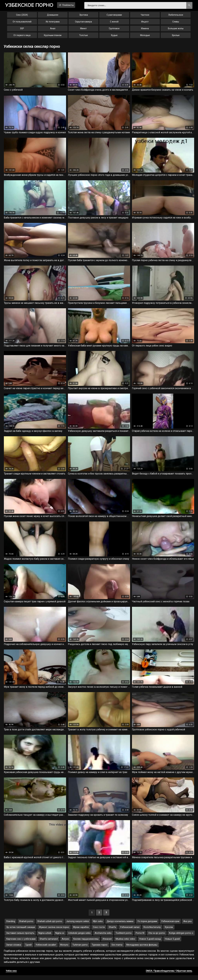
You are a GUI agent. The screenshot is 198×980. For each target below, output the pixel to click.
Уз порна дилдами (147, 926)
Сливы (176, 23)
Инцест (145, 23)
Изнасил (107, 944)
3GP (22, 30)
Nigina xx (60, 938)
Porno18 (140, 938)
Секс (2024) (22, 16)
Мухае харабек (81, 932)
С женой (114, 23)
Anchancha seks (103, 938)
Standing (11, 926)
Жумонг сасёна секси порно (54, 932)
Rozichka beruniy (152, 932)
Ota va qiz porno (157, 938)
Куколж (169, 932)
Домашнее (53, 16)
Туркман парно (100, 950)
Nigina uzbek (45, 938)
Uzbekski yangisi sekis (79, 938)
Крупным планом (53, 36)
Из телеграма (53, 23)
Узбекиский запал (130, 932)
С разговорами (114, 16)
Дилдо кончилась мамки (120, 926)
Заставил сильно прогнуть (20, 938)
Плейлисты (71, 5)
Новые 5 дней (172, 944)
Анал (53, 30)
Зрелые (176, 36)
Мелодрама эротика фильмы (142, 950)
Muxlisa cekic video (125, 944)
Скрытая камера (83, 23)
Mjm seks (98, 926)
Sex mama (117, 950)
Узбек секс (11, 976)
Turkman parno (80, 950)
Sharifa (112, 932)
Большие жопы (176, 30)
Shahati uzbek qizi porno (50, 926)
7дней (28, 950)
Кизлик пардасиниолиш (86, 944)
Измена (145, 30)
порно (31, 5)
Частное (145, 16)
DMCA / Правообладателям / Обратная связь (169, 976)
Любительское (176, 16)
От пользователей (22, 23)
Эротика (84, 16)
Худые (114, 36)
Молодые (145, 36)
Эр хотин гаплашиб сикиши (21, 932)
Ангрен (65, 944)
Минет (83, 30)
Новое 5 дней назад (150, 944)
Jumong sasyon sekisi (78, 926)
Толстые (84, 36)
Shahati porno (26, 926)
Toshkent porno (124, 938)
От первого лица (22, 36)
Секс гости (99, 932)
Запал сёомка (14, 950)
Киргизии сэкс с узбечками (21, 944)
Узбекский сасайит (46, 950)
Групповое (114, 30)
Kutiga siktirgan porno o (181, 938)
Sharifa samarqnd (49, 944)
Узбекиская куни (170, 926)
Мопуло (64, 950)
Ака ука (187, 926)
